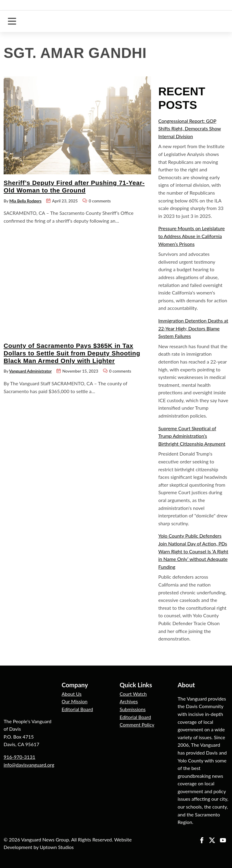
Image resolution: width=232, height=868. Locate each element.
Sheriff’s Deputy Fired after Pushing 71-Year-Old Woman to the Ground (74, 186)
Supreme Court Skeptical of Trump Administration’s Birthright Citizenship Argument (192, 436)
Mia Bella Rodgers (26, 201)
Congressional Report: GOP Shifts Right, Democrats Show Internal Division (190, 129)
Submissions (133, 709)
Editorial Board (77, 709)
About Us (72, 694)
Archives (129, 701)
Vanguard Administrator (30, 371)
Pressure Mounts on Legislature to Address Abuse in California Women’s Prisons (192, 236)
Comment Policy (137, 725)
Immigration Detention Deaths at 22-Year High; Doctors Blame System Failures (193, 328)
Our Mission (74, 701)
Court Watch (133, 694)
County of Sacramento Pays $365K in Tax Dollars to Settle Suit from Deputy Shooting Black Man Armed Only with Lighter (72, 353)
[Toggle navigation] (12, 21)
